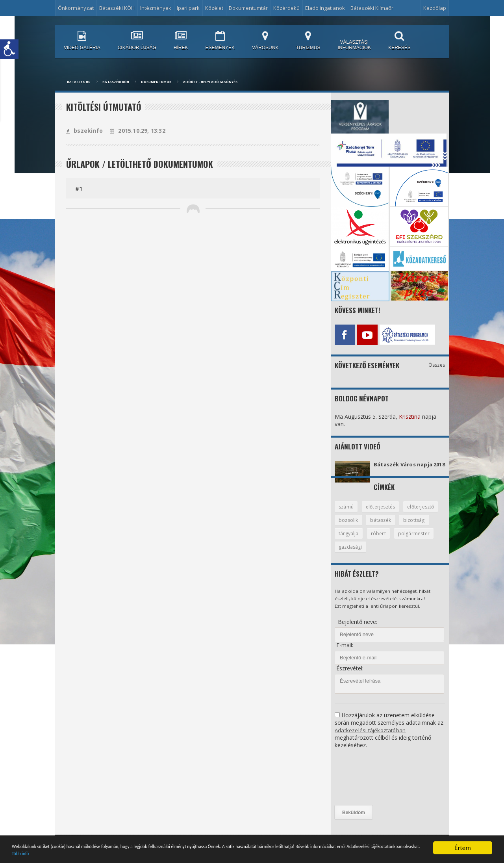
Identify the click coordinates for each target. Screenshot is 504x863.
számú (347, 512)
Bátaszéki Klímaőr (372, 8)
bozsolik (390, 526)
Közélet (214, 8)
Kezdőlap (435, 8)
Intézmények (156, 8)
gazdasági (396, 554)
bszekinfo (84, 131)
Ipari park (188, 8)
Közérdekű (286, 8)
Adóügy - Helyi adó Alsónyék (210, 82)
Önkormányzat (76, 8)
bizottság (350, 540)
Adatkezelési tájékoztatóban (371, 737)
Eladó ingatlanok (325, 8)
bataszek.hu (79, 82)
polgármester (355, 554)
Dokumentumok (156, 82)
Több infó (209, 853)
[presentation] (367, 784)
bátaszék (423, 526)
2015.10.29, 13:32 (136, 131)
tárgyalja (383, 540)
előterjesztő (353, 526)
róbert (413, 540)
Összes (437, 363)
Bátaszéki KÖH (117, 8)
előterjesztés (383, 512)
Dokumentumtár (248, 8)
